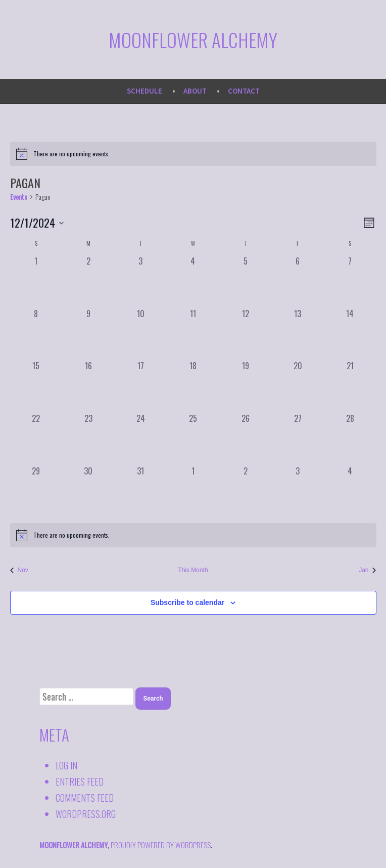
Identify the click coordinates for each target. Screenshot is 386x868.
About (195, 91)
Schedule (144, 91)
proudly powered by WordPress (161, 845)
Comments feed (85, 798)
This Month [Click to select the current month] (193, 570)
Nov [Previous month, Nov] (19, 570)
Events (19, 197)
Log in (66, 765)
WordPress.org (86, 814)
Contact (244, 91)
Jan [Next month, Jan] (367, 570)
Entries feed (80, 782)
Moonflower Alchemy (193, 39)
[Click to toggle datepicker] (37, 223)
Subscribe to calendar (187, 603)
